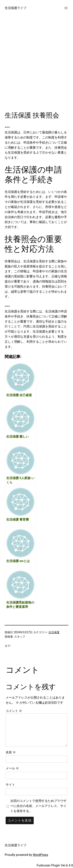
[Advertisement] (36, 67)
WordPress (40, 855)
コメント (14, 711)
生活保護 (54, 632)
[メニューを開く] (66, 8)
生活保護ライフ (16, 8)
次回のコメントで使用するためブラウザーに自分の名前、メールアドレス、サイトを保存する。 (38, 806)
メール (12, 768)
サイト (10, 785)
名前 (11, 752)
